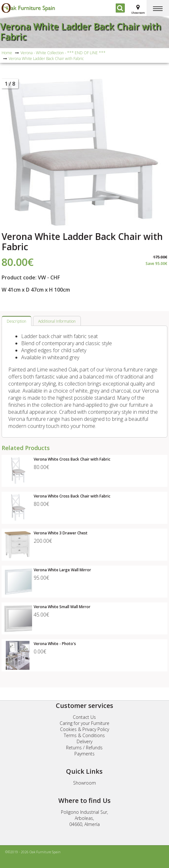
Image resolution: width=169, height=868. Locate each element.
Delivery (84, 741)
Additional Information (57, 321)
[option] (84, 153)
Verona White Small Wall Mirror (62, 607)
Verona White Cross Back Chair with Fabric (72, 459)
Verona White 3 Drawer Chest (61, 533)
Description (17, 321)
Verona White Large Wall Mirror (62, 570)
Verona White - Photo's (55, 644)
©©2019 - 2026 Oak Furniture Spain (33, 852)
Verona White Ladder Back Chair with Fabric (81, 31)
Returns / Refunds (84, 748)
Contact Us (84, 717)
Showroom (84, 783)
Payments (84, 754)
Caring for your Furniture (84, 723)
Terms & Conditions (84, 735)
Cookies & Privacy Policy (84, 729)
